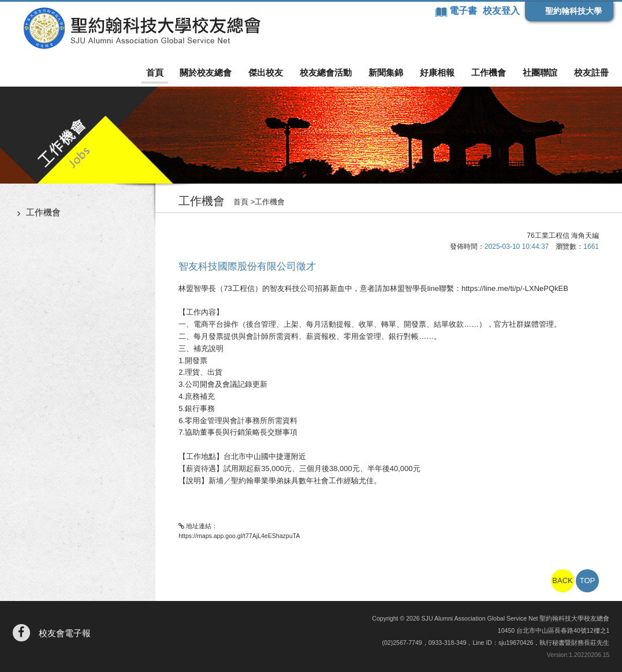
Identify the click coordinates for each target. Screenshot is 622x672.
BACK (562, 580)
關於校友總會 (206, 72)
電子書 (464, 11)
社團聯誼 (540, 72)
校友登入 (501, 11)
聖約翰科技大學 (573, 11)
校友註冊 (591, 72)
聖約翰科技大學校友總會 (142, 28)
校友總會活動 (326, 72)
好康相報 (437, 72)
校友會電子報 (65, 633)
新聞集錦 (386, 72)
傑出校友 (266, 72)
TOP (588, 580)
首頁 (155, 72)
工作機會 (489, 72)
